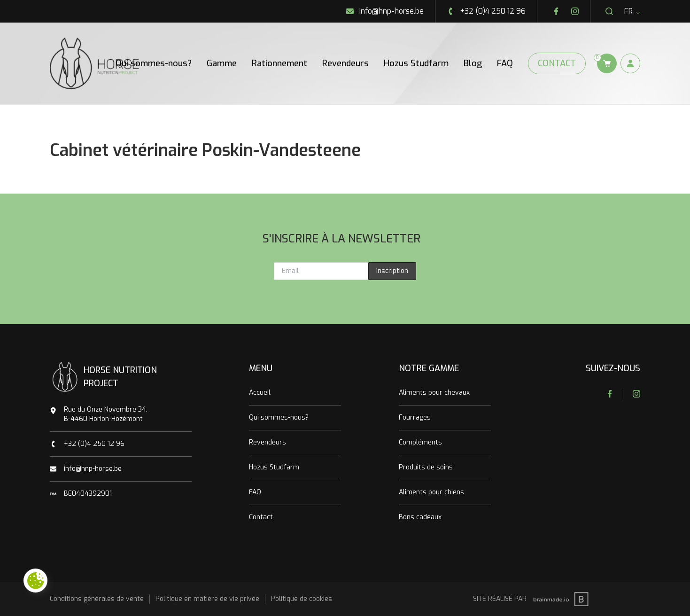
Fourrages (415, 417)
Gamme (222, 63)
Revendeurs (345, 63)
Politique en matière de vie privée (207, 599)
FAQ (505, 63)
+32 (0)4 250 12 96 (94, 444)
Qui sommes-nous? (154, 63)
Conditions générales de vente (97, 599)
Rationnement (279, 63)
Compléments (420, 442)
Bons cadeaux (420, 517)
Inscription (392, 271)
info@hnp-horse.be (93, 469)
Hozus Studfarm (416, 63)
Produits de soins (426, 467)
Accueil (260, 393)
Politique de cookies (302, 599)
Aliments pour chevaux (434, 393)
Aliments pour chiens (431, 492)
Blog (473, 63)
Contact (557, 63)
